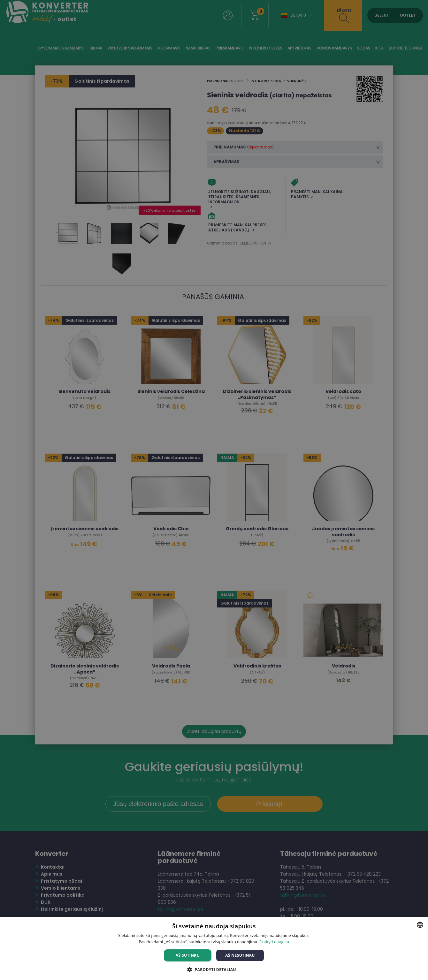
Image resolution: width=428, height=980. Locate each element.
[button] (214, 969)
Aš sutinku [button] (188, 955)
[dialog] (214, 490)
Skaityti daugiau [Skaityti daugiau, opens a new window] (274, 942)
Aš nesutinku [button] (240, 955)
